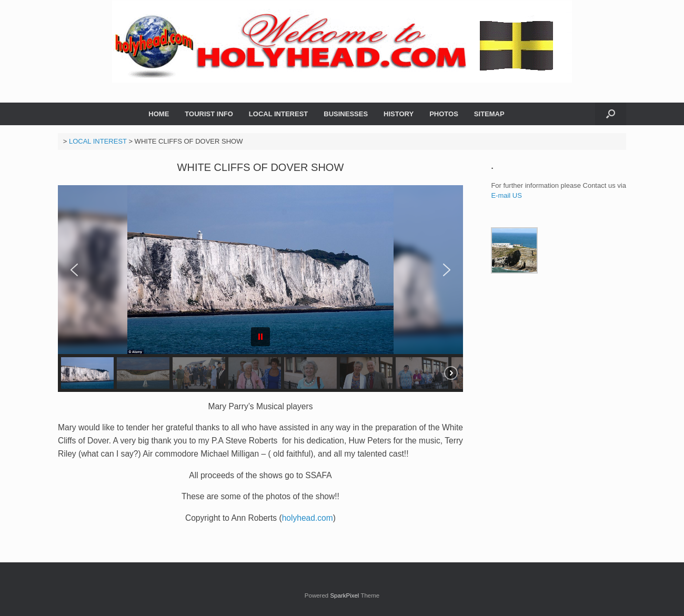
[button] (611, 114)
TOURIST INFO (209, 114)
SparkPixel (344, 595)
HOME (159, 114)
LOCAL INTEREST (278, 114)
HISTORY (399, 114)
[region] (260, 289)
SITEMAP (489, 114)
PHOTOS (444, 114)
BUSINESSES (346, 114)
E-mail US (507, 195)
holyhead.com (308, 518)
